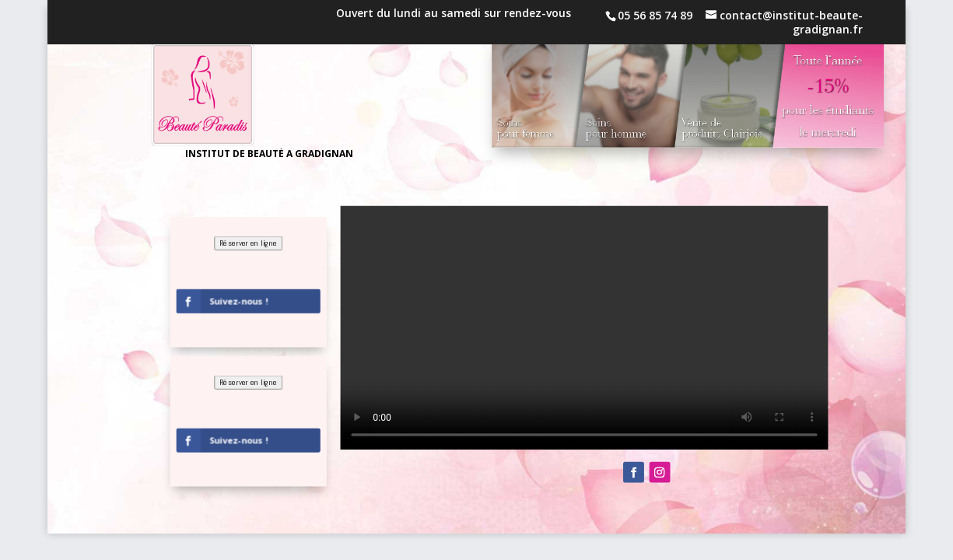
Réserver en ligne (249, 243)
